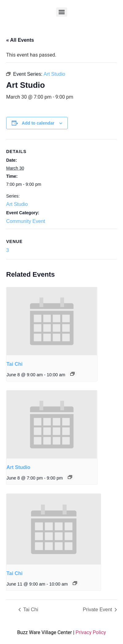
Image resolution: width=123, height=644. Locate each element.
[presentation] (52, 321)
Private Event (98, 610)
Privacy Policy (91, 632)
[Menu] (62, 12)
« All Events (20, 40)
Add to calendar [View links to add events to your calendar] (38, 123)
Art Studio (17, 204)
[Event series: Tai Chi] (72, 374)
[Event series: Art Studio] (70, 477)
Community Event (26, 221)
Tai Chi (14, 364)
